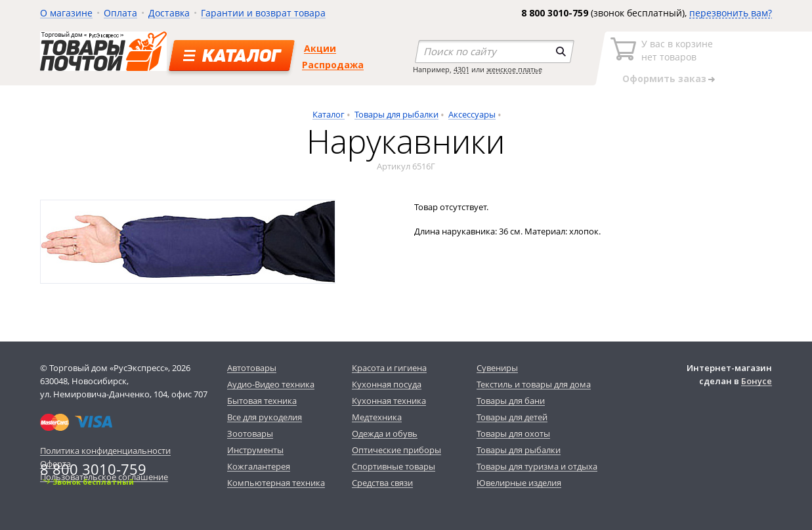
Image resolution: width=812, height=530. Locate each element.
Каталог (329, 114)
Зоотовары (250, 433)
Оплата (120, 13)
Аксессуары (472, 114)
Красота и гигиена (389, 368)
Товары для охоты (513, 433)
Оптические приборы (396, 450)
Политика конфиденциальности (105, 451)
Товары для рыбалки (396, 114)
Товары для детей (512, 417)
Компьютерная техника (276, 483)
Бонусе (757, 381)
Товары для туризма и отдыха (537, 466)
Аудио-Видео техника (271, 384)
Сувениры (497, 368)
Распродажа (333, 65)
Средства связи (382, 483)
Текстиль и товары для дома (534, 384)
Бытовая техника (262, 401)
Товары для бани (511, 401)
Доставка (169, 13)
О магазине (66, 13)
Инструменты (255, 450)
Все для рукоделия (265, 417)
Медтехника (377, 417)
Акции (320, 48)
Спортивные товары (394, 466)
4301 (461, 69)
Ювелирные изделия (519, 483)
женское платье (514, 69)
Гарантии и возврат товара (263, 13)
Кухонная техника (389, 401)
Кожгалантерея (259, 466)
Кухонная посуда (387, 384)
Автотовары (252, 368)
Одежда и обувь (385, 433)
